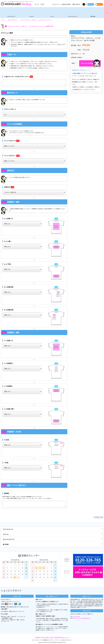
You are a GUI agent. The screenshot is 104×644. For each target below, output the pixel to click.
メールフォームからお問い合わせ (82, 618)
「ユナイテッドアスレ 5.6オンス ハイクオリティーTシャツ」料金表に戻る (30, 26)
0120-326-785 (76, 616)
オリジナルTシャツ (13, 20)
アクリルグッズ (11, 16)
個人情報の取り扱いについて (62, 637)
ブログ (42, 4)
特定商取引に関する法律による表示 (44, 637)
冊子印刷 (93, 16)
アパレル (32, 16)
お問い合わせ (76, 4)
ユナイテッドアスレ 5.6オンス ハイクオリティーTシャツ (36, 20)
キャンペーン (56, 4)
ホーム (37, 4)
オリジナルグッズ (72, 16)
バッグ (52, 16)
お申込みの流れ (66, 4)
